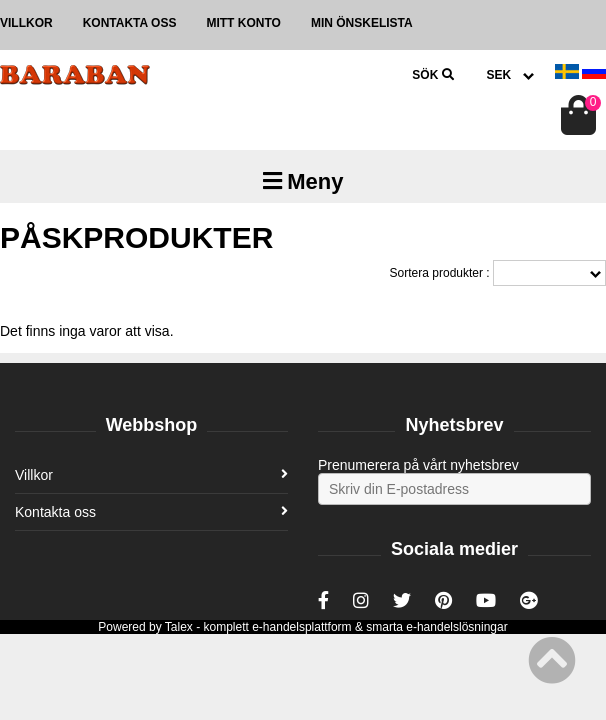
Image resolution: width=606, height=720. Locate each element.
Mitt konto (243, 23)
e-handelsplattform (301, 627)
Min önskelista (362, 23)
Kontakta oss (130, 23)
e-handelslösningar (456, 627)
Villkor (26, 23)
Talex (179, 627)
